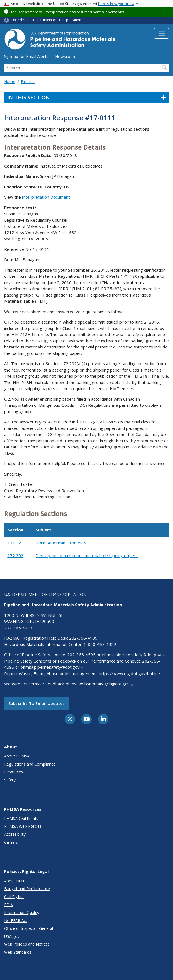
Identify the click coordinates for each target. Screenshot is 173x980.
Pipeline (28, 81)
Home (10, 81)
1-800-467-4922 (100, 644)
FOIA (9, 905)
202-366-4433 (18, 628)
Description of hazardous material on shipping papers (87, 555)
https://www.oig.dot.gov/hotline (129, 673)
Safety (10, 780)
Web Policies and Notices (27, 944)
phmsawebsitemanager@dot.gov (100, 684)
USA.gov (12, 936)
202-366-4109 (83, 638)
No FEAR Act (16, 920)
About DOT (14, 881)
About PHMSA (17, 756)
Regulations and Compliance (30, 764)
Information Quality (22, 912)
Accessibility (15, 834)
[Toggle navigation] (161, 33)
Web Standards (18, 952)
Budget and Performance (27, 889)
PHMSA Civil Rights (21, 818)
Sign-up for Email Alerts (26, 56)
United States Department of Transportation (46, 20)
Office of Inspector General (29, 928)
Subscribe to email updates (37, 703)
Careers (11, 842)
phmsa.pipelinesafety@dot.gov (133, 655)
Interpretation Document (46, 197)
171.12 (14, 543)
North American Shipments (61, 543)
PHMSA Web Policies (23, 826)
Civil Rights (14, 897)
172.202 (15, 555)
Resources (14, 772)
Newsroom (66, 56)
